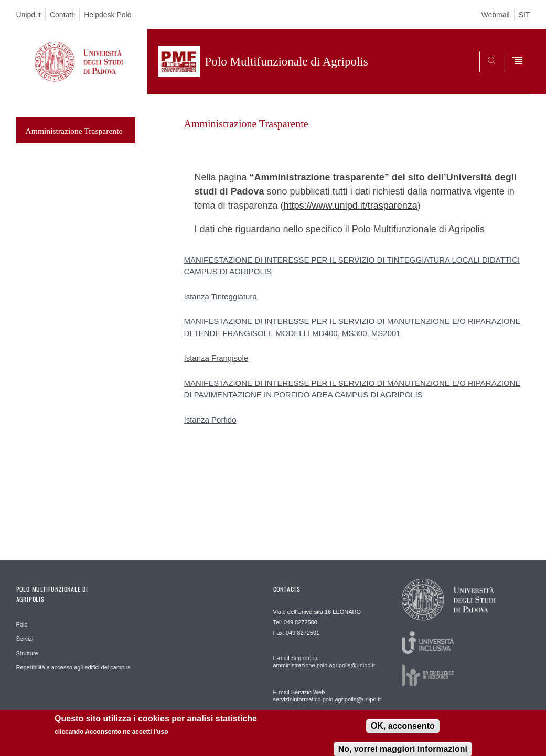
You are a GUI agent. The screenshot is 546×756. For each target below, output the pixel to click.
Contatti (62, 15)
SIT (524, 15)
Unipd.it (29, 15)
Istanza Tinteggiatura (221, 296)
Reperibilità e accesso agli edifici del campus (73, 667)
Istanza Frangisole (216, 358)
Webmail (496, 15)
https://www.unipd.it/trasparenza (351, 206)
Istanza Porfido (210, 420)
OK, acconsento (403, 727)
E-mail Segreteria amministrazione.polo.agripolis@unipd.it (324, 662)
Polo (22, 624)
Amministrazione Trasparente (74, 131)
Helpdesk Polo (108, 15)
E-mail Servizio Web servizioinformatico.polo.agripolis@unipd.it (325, 696)
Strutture (27, 653)
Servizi (25, 639)
